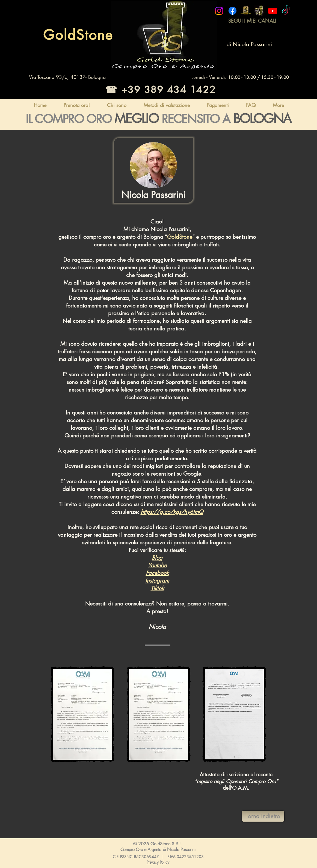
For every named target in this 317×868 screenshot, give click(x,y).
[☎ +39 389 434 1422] (159, 90)
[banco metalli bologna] (246, 11)
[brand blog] (259, 11)
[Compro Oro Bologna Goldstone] (219, 11)
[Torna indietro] (263, 816)
